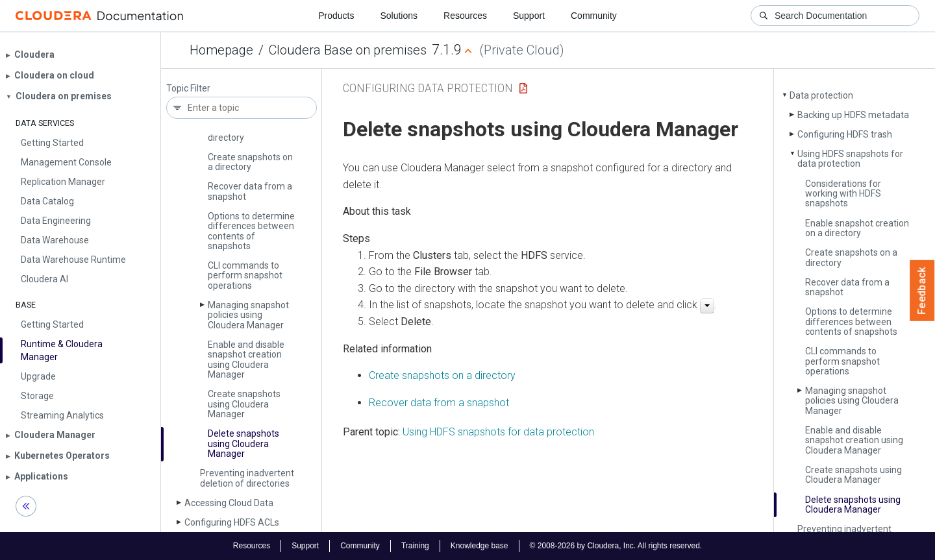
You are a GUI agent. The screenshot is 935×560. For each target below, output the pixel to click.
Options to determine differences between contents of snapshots (251, 231)
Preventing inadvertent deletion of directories (247, 478)
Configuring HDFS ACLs (232, 522)
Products (336, 16)
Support (529, 16)
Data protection (821, 95)
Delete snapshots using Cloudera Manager (243, 444)
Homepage (221, 50)
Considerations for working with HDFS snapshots (843, 194)
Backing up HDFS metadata (853, 115)
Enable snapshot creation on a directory (857, 228)
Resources (465, 16)
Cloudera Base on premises (348, 50)
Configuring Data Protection (428, 88)
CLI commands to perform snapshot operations (245, 275)
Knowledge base (480, 546)
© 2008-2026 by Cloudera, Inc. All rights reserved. (616, 546)
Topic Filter (188, 89)
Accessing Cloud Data (229, 503)
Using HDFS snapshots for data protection (850, 159)
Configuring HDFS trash (845, 134)
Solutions (399, 16)
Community (594, 16)
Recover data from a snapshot (250, 191)
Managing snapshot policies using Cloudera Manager (248, 315)
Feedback (922, 291)
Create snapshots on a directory (250, 162)
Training (415, 546)
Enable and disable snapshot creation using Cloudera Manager (246, 359)
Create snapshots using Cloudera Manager (244, 404)
